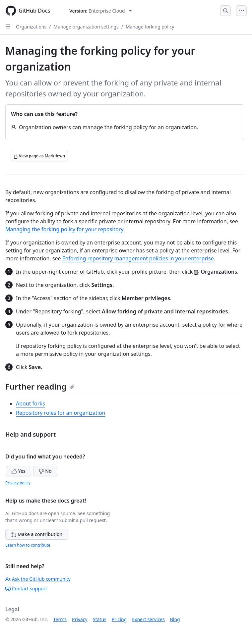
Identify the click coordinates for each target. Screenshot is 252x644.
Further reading (40, 386)
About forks (31, 403)
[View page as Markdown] (39, 156)
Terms (60, 619)
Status (100, 619)
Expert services (148, 619)
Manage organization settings (86, 27)
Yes (19, 471)
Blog (175, 619)
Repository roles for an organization (61, 413)
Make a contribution (37, 534)
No (45, 471)
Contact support (26, 589)
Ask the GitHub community (38, 579)
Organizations (31, 27)
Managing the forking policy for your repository (64, 229)
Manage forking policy (150, 27)
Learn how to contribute (28, 545)
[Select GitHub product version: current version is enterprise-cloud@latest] (100, 11)
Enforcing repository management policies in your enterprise (138, 258)
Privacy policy (18, 483)
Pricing (119, 619)
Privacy (80, 619)
